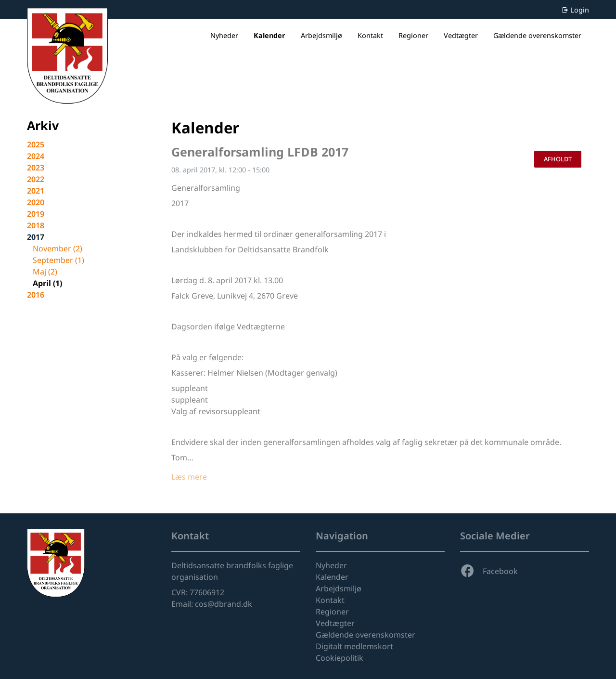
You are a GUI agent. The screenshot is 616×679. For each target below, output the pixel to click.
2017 (36, 237)
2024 (36, 156)
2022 (36, 179)
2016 (36, 295)
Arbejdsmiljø (321, 35)
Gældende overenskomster (537, 35)
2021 (36, 191)
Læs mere (189, 477)
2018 (36, 225)
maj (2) (45, 272)
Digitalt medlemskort (354, 646)
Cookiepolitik (340, 658)
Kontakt (370, 35)
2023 (36, 168)
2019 (36, 214)
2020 (36, 202)
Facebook (489, 571)
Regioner (413, 35)
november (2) (58, 248)
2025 (36, 144)
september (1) (58, 260)
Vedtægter (461, 35)
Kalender (269, 35)
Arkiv (43, 125)
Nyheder (224, 35)
